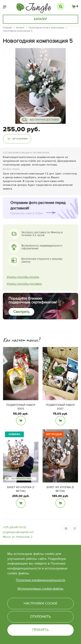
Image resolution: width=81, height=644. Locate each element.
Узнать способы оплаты (23, 277)
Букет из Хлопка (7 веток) (21, 489)
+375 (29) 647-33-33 (14, 527)
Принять (41, 630)
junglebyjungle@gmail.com (18, 532)
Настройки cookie (40, 603)
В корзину (21, 421)
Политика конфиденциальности (40, 580)
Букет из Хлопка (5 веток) (60, 489)
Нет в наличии (20, 139)
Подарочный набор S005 (21, 407)
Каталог (41, 19)
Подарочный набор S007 (60, 407)
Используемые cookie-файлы (40, 589)
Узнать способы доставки (24, 284)
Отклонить (40, 617)
